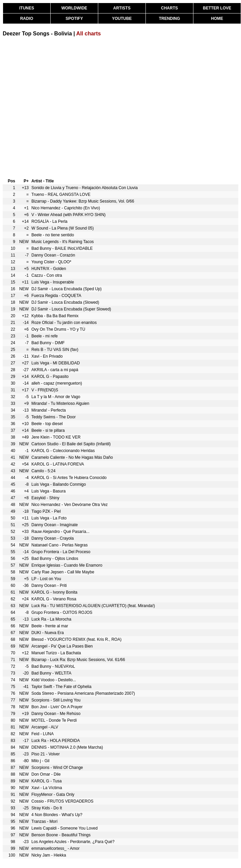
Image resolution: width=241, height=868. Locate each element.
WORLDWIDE (74, 8)
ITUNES (27, 8)
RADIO (27, 19)
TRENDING (170, 19)
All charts (89, 34)
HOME (217, 19)
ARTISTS (122, 8)
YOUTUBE (122, 19)
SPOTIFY (74, 19)
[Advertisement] (63, 107)
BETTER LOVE (217, 8)
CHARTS (169, 8)
